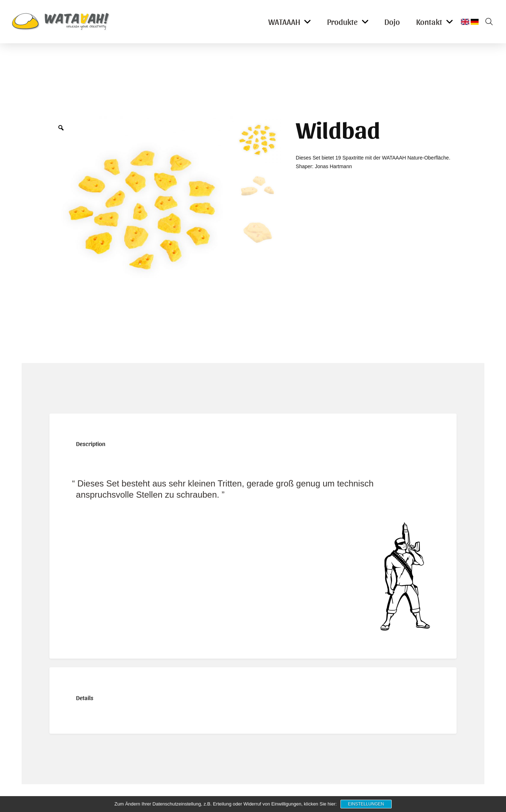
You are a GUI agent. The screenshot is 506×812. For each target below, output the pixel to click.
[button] (487, 22)
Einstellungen (366, 804)
